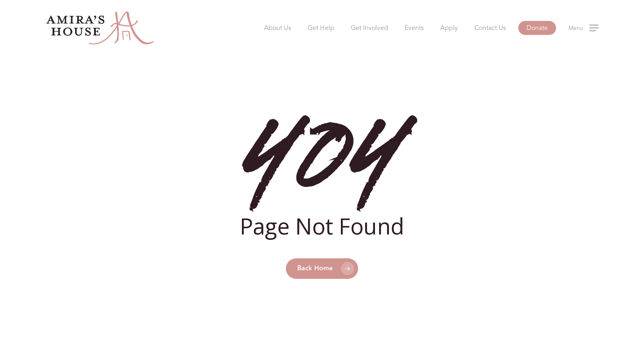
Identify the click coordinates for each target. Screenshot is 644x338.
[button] (583, 28)
